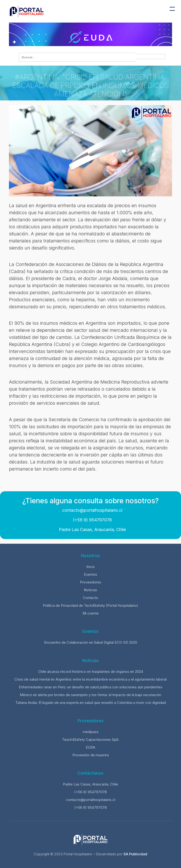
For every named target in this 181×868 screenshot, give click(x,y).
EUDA (90, 747)
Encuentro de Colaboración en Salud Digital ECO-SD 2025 (91, 642)
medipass (91, 732)
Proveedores (90, 582)
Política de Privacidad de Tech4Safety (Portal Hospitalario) (90, 605)
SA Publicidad (135, 854)
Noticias (90, 590)
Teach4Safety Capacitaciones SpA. (91, 739)
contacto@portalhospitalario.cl (92, 510)
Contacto (90, 598)
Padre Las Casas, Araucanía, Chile (92, 529)
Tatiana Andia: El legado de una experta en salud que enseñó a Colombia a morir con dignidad (91, 703)
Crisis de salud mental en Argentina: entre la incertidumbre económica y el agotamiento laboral (90, 679)
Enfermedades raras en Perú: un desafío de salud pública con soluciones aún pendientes (91, 687)
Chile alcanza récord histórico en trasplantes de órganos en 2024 (91, 672)
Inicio (90, 567)
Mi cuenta (90, 613)
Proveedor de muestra (91, 755)
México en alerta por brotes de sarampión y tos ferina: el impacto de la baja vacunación (90, 695)
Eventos (90, 574)
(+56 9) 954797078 (92, 520)
